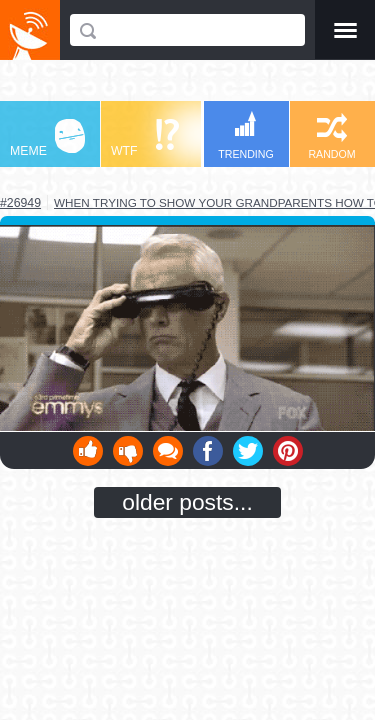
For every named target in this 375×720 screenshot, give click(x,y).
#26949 (20, 203)
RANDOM (331, 136)
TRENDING (246, 135)
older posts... (187, 502)
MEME (47, 138)
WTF (145, 138)
